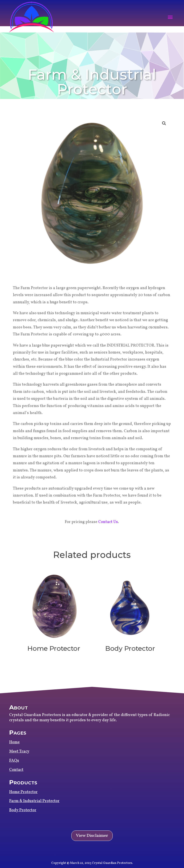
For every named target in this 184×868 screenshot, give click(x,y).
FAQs (14, 761)
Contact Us (108, 522)
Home (14, 742)
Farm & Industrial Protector (34, 801)
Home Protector (23, 792)
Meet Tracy (19, 752)
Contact (16, 770)
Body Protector (23, 810)
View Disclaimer (92, 836)
